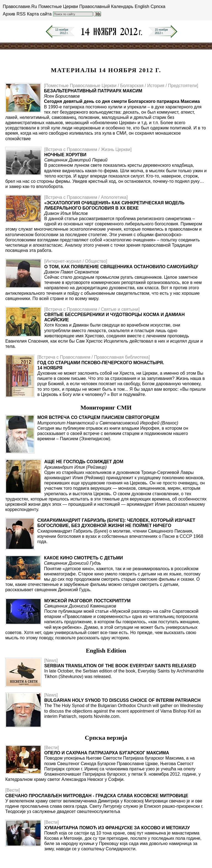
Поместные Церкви (58, 6)
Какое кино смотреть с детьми (83, 558)
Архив (9, 14)
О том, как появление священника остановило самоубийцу (121, 267)
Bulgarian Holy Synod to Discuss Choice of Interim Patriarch (122, 700)
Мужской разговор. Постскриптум (87, 601)
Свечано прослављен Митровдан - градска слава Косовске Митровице (97, 796)
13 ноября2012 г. (62, 31)
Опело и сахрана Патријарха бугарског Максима (107, 753)
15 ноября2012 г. (161, 31)
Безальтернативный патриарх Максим (93, 91)
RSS (21, 14)
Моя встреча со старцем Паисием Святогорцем (98, 417)
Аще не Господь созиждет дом (84, 462)
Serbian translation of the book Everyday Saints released (120, 666)
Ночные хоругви (65, 155)
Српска (158, 6)
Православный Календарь (106, 6)
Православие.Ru (20, 6)
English (142, 6)
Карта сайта (39, 14)
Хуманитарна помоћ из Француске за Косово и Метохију (117, 828)
